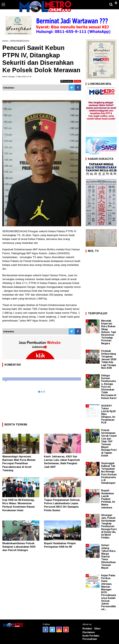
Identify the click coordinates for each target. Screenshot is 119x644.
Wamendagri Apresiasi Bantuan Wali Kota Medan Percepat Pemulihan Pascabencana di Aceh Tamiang (19, 463)
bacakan (67, 81)
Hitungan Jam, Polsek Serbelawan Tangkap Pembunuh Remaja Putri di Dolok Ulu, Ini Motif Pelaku (109, 526)
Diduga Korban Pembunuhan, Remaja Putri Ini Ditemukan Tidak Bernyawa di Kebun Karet (109, 387)
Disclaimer (89, 632)
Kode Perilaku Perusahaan (91, 637)
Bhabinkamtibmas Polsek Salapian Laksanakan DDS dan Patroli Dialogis (19, 547)
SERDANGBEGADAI (20, 41)
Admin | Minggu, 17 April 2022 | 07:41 (17, 77)
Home (5, 41)
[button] (116, 2)
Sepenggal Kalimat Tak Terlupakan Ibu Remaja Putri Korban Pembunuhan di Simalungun (109, 473)
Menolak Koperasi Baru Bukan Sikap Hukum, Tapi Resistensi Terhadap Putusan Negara (109, 332)
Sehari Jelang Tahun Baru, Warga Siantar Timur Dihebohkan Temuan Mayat (109, 557)
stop (77, 81)
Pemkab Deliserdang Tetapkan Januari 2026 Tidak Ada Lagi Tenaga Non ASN (109, 359)
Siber (97, 629)
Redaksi (87, 629)
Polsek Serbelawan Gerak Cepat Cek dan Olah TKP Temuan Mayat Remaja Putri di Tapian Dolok (109, 443)
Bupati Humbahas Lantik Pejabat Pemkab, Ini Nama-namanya (108, 499)
